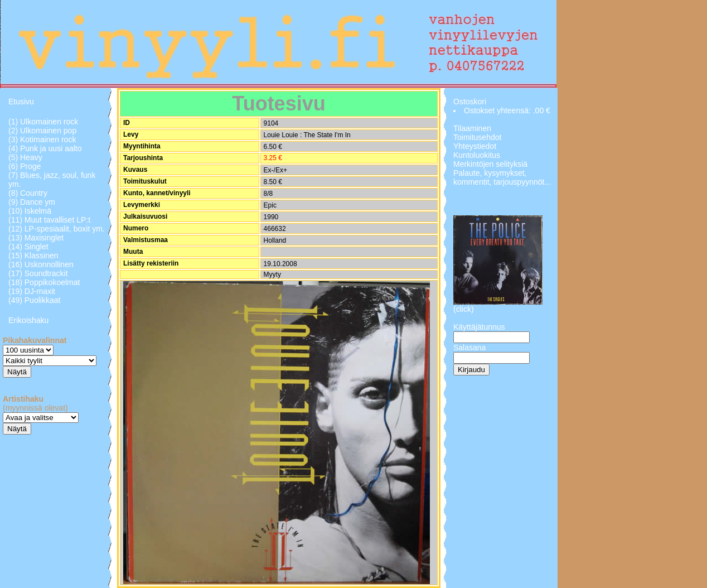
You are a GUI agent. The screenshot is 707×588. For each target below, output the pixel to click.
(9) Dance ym (32, 202)
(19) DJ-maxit (32, 291)
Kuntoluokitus (477, 155)
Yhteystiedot (475, 146)
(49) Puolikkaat (34, 300)
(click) (464, 309)
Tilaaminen (472, 128)
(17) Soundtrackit (38, 273)
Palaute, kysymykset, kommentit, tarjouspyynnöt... (502, 177)
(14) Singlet (28, 247)
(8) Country (28, 193)
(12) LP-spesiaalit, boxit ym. (57, 229)
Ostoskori (470, 102)
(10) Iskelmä (30, 211)
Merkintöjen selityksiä (490, 164)
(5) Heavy (25, 157)
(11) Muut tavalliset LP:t (49, 220)
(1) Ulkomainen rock (43, 122)
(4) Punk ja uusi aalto (45, 148)
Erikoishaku (28, 320)
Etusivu (21, 102)
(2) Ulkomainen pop (42, 131)
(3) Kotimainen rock (42, 139)
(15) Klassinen (33, 256)
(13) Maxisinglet (36, 238)
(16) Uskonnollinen (41, 264)
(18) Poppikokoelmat (44, 282)
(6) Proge (25, 166)
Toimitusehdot (477, 137)
